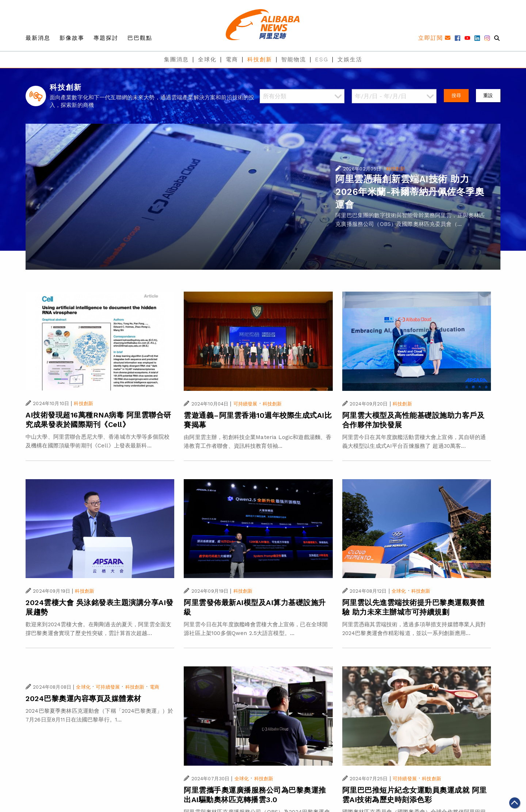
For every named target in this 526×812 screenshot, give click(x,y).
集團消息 (176, 59)
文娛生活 (350, 59)
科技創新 (260, 59)
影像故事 (72, 38)
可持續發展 (245, 404)
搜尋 (456, 95)
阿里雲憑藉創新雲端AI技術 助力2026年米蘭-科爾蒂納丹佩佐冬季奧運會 (410, 192)
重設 (488, 95)
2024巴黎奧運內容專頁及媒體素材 (83, 699)
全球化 (207, 59)
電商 (232, 59)
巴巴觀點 (140, 38)
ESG (322, 59)
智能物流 (294, 59)
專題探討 (106, 38)
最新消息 (38, 38)
